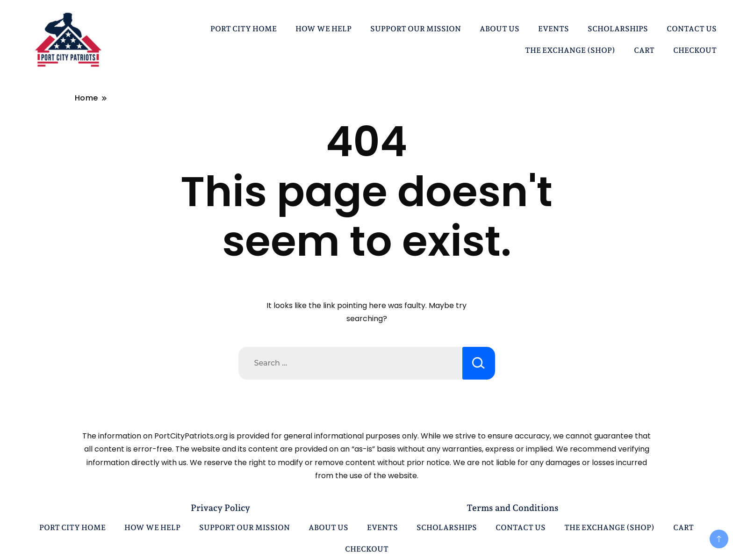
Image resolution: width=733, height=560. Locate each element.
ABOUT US (499, 29)
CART (644, 50)
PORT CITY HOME (244, 29)
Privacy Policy (220, 508)
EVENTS (553, 29)
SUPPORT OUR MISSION (416, 29)
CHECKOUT (695, 50)
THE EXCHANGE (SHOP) (570, 50)
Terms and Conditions (513, 508)
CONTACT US (692, 29)
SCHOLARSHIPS (618, 29)
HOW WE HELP (323, 29)
